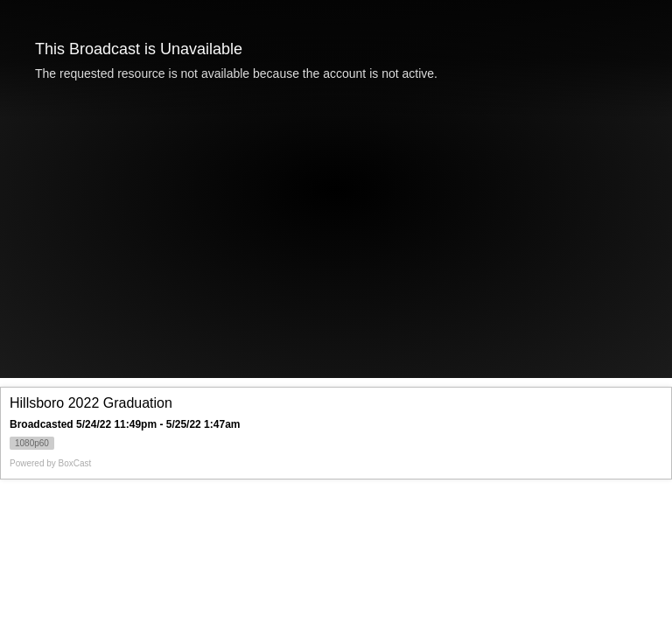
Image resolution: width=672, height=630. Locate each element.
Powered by (50, 463)
